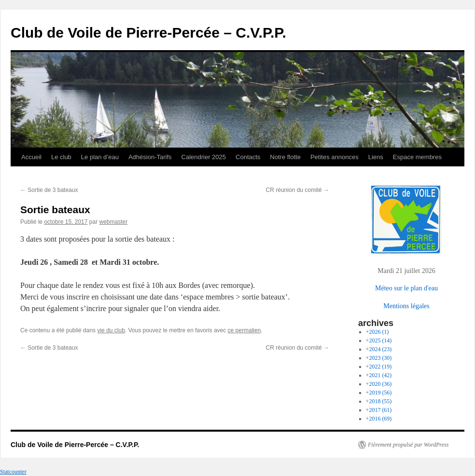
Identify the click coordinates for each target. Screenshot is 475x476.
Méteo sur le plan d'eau (406, 288)
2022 (380, 367)
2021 (380, 375)
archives (376, 323)
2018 (380, 401)
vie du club (111, 330)
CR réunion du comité (298, 190)
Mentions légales (406, 306)
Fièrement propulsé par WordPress (408, 445)
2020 (380, 384)
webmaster (113, 222)
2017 (380, 410)
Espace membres (417, 157)
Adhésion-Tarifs (150, 157)
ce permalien (244, 330)
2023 (380, 358)
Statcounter (13, 472)
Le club (61, 157)
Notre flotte (285, 157)
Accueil (31, 157)
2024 (380, 349)
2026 (379, 332)
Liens (376, 157)
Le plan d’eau (100, 157)
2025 (380, 340)
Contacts (248, 157)
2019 (380, 393)
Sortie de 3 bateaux (49, 190)
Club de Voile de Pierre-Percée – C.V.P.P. (148, 33)
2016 (380, 419)
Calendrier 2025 (204, 157)
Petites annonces (335, 157)
